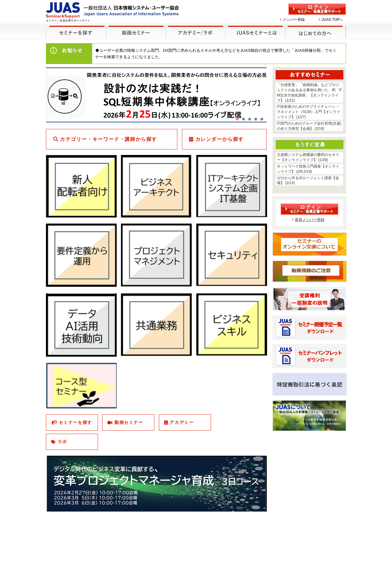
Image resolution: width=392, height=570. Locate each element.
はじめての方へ (315, 28)
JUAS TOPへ (332, 20)
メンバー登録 (294, 20)
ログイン (317, 9)
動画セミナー (129, 422)
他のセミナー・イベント (195, 28)
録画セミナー (136, 32)
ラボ (62, 442)
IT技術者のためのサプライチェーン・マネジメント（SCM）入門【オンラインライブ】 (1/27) (309, 112)
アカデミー (182, 422)
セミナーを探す (75, 28)
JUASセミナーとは (255, 28)
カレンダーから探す (220, 139)
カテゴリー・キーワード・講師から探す (109, 139)
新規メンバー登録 (310, 220)
